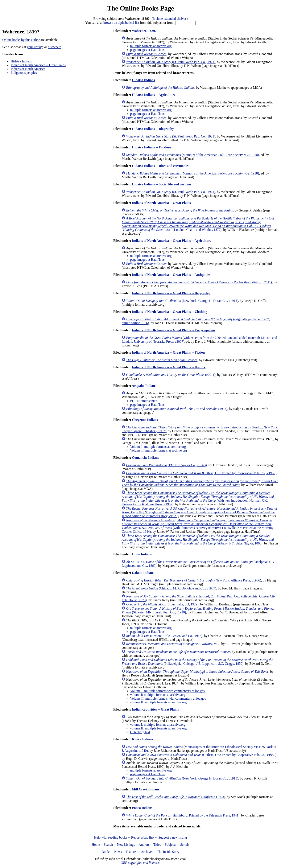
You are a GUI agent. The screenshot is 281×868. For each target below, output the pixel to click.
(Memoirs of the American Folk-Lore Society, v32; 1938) (193, 155)
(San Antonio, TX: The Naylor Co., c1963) (166, 465)
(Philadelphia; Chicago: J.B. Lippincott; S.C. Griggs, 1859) (197, 662)
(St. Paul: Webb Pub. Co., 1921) (171, 62)
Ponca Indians (142, 808)
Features (131, 852)
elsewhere (55, 47)
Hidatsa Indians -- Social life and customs (162, 184)
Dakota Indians (143, 573)
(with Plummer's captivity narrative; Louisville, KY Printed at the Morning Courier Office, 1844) (198, 526)
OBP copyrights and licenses (140, 863)
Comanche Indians (145, 458)
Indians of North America (28, 69)
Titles (157, 845)
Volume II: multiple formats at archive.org (158, 450)
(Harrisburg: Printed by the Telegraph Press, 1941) (183, 815)
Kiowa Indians (142, 739)
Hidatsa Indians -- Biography (153, 129)
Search (108, 845)
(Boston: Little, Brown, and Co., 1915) (164, 636)
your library (35, 47)
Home (96, 845)
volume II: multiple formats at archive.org (158, 702)
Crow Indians (142, 554)
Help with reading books (111, 837)
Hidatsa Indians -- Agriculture (154, 95)
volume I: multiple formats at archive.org (158, 695)
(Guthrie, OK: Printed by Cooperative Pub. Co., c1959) (201, 473)
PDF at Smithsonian (144, 401)
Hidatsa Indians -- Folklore (151, 147)
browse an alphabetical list (121, 23)
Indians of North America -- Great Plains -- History (169, 367)
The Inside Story (168, 852)
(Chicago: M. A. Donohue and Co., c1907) (171, 588)
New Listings (126, 845)
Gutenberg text (140, 732)
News (118, 852)
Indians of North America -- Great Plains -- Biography (171, 293)
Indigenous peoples (24, 73)
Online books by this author (21, 40)
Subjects (170, 845)
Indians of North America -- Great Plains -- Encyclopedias (174, 330)
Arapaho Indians (144, 386)
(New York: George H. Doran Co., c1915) (182, 301)
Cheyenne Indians (145, 420)
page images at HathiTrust (148, 50)
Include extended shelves (170, 19)
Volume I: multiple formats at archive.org (158, 447)
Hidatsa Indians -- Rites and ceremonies (161, 166)
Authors (144, 845)
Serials (185, 845)
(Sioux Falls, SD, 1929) (162, 604)
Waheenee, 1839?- (145, 31)
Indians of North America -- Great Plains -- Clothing (170, 312)
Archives (147, 852)
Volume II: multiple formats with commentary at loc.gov (168, 698)
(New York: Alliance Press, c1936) (194, 580)
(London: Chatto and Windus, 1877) (198, 224)
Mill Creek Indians (146, 789)
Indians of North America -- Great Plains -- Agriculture (172, 241)
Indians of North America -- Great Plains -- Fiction (168, 352)
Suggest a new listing (173, 837)
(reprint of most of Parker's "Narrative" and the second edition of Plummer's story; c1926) (199, 512)
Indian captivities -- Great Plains (155, 709)
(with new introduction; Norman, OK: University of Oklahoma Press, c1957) (198, 499)
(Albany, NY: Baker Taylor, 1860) (198, 540)
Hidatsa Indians (21, 61)
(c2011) (199, 282)
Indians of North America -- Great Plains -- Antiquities (171, 275)
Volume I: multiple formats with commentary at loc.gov (168, 691)
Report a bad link (143, 837)
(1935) (177, 409)
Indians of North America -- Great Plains (38, 65)
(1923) (176, 797)
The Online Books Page (140, 8)
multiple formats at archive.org (151, 46)
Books (106, 852)
